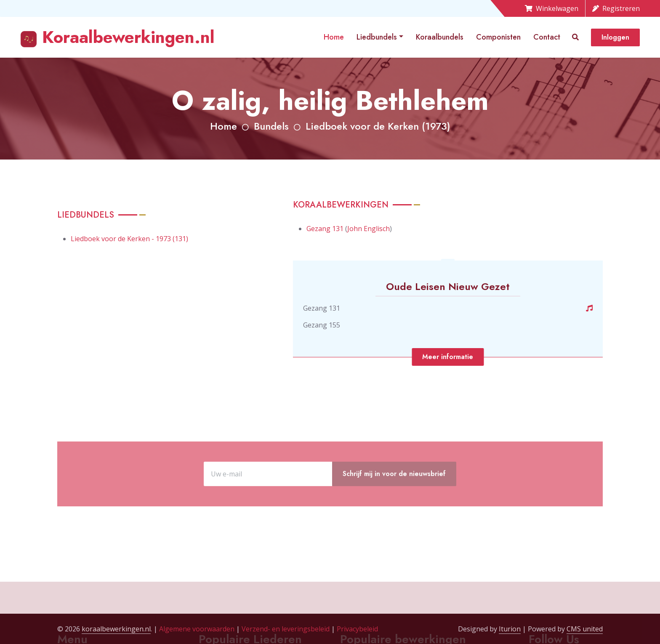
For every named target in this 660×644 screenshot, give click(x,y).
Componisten (498, 37)
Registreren (616, 8)
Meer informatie (448, 357)
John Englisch (369, 229)
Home (334, 37)
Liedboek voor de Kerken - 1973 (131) (129, 239)
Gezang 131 (325, 229)
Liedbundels (377, 37)
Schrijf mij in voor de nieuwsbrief (394, 500)
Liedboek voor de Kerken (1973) (378, 126)
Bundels (271, 126)
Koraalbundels (440, 37)
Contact (547, 37)
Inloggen (615, 37)
